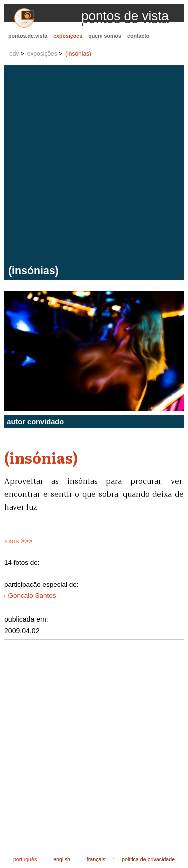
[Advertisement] (94, 166)
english (62, 859)
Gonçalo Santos (32, 595)
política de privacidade (148, 859)
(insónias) (78, 54)
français (96, 859)
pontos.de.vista (28, 36)
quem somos (105, 36)
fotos (18, 541)
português (25, 859)
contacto (138, 36)
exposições (68, 36)
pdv (14, 54)
